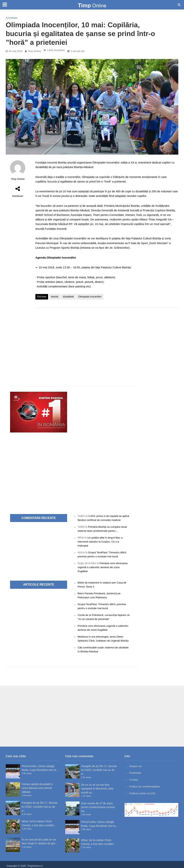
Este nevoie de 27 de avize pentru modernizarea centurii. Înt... (98, 805)
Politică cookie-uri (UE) (143, 790)
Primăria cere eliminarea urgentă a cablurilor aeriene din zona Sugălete (103, 566)
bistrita (55, 297)
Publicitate (135, 770)
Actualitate (11, 18)
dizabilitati (68, 297)
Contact (134, 777)
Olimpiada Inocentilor (90, 297)
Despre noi (136, 764)
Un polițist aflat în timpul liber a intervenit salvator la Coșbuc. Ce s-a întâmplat (100, 541)
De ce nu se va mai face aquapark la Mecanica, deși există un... (97, 786)
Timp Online (34, 51)
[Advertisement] (107, 341)
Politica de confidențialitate (145, 784)
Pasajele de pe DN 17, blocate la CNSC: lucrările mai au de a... (40, 804)
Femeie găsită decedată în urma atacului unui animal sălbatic (37, 786)
